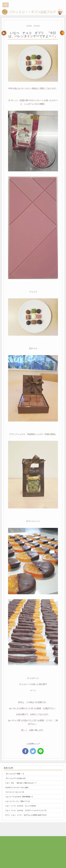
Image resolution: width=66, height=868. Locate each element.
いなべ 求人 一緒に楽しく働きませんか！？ (21, 783)
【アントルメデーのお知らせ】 (16, 778)
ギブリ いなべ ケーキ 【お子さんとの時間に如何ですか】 (26, 815)
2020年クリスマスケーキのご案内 (17, 787)
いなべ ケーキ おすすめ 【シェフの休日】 (21, 806)
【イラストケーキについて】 (15, 792)
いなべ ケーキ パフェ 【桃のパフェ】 (18, 801)
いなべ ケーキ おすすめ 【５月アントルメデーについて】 (26, 810)
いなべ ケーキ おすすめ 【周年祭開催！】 (19, 797)
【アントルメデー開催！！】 (15, 774)
